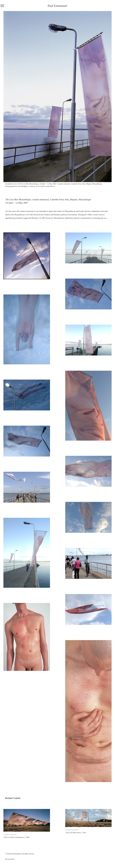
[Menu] (2, 6)
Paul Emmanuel (57, 6)
